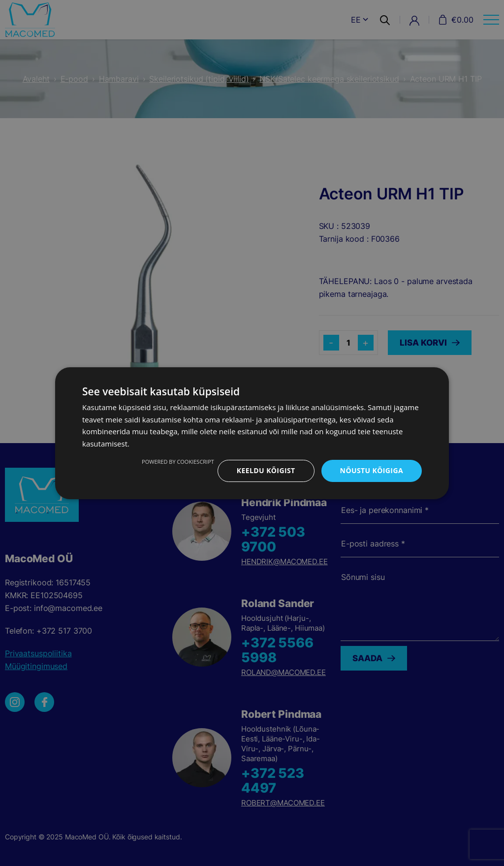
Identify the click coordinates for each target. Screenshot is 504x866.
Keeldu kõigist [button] (266, 470)
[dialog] (252, 433)
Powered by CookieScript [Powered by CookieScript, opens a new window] (178, 462)
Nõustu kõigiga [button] (372, 470)
